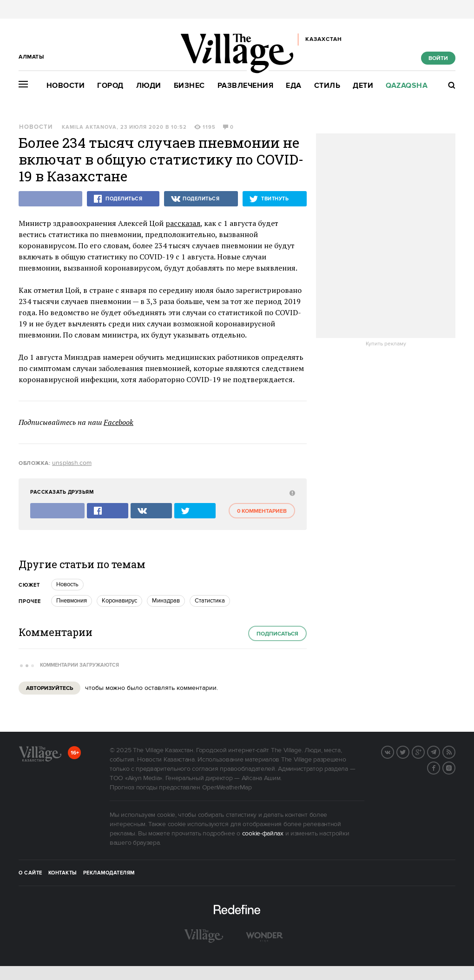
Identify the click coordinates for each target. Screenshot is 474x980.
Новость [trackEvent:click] (67, 584)
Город (110, 86)
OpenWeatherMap (227, 788)
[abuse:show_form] (291, 493)
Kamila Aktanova (89, 127)
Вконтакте (394, 751)
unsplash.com (72, 463)
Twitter (409, 751)
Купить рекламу (386, 344)
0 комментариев (262, 511)
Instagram (455, 767)
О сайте (30, 873)
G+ (424, 751)
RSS (455, 751)
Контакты (63, 873)
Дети (363, 86)
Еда (294, 86)
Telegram (440, 751)
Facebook (118, 422)
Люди (149, 86)
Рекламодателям (109, 873)
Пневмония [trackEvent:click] (72, 601)
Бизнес (189, 86)
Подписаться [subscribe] (277, 634)
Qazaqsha (407, 86)
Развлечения (246, 86)
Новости (66, 86)
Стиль (327, 86)
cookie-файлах (263, 834)
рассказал (183, 223)
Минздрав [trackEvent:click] (166, 601)
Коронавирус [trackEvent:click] (119, 601)
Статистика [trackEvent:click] (210, 601)
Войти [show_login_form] (438, 58)
